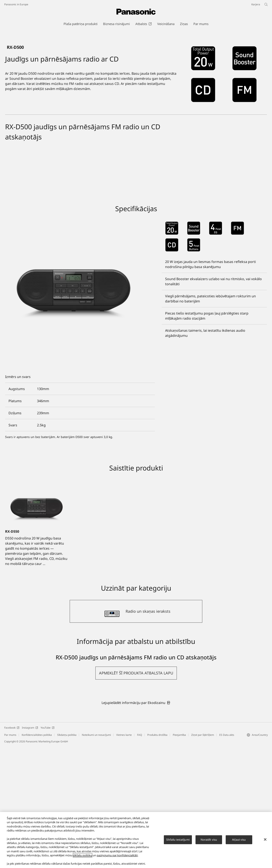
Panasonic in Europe (16, 4)
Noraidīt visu (209, 840)
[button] (136, 795)
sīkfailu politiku (83, 855)
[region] (136, 840)
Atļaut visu (239, 840)
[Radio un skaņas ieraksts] (136, 733)
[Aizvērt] (265, 839)
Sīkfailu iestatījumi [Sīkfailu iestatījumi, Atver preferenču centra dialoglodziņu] (178, 840)
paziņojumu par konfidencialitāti (117, 855)
